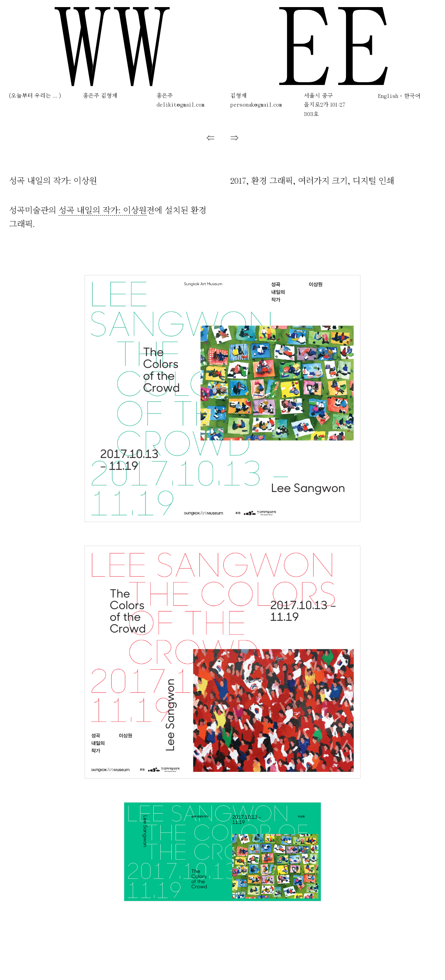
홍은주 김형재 (100, 96)
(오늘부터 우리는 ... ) (35, 96)
